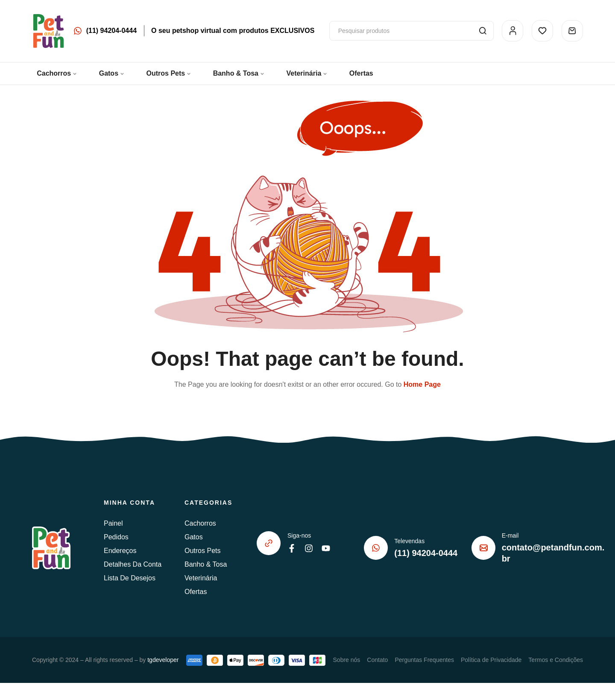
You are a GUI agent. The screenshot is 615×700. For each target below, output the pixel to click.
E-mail (510, 535)
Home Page (422, 384)
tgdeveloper (163, 660)
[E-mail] (483, 548)
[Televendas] (376, 548)
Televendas (409, 541)
